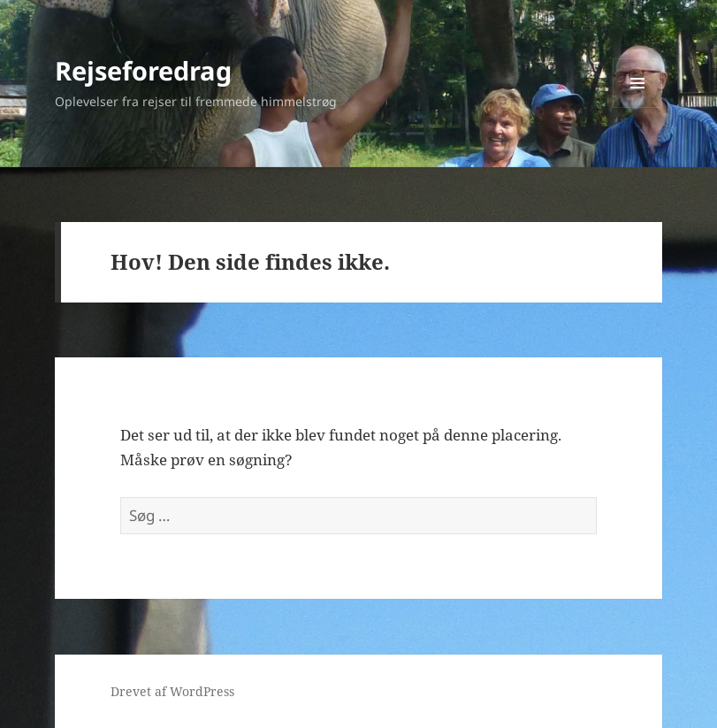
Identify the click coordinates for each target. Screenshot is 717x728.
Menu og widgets (638, 107)
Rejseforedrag (143, 70)
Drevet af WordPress (172, 691)
